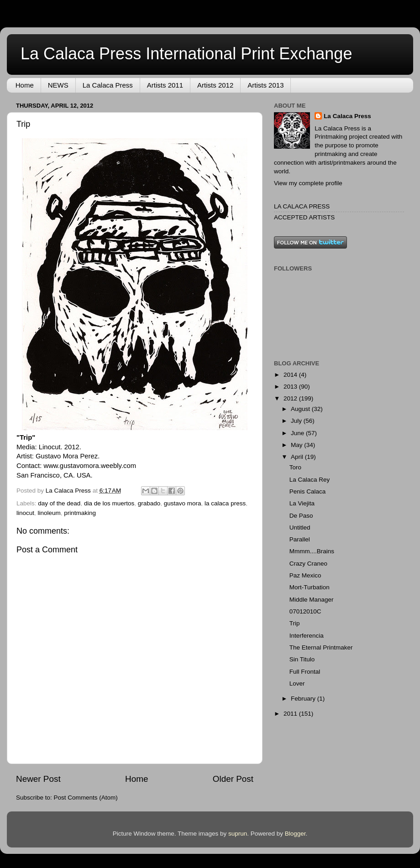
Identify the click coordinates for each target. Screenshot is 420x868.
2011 (291, 714)
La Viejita (302, 503)
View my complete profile (308, 183)
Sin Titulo (302, 659)
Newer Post (38, 779)
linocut (25, 513)
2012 (291, 398)
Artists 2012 (215, 85)
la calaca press (225, 503)
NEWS (58, 85)
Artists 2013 (265, 85)
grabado (149, 503)
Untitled (300, 528)
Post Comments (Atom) (86, 798)
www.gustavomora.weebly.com (90, 466)
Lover (297, 683)
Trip (295, 623)
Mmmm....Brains (312, 551)
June (298, 433)
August (301, 409)
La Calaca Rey (310, 480)
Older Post (233, 779)
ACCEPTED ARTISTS (304, 217)
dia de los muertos (109, 503)
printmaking (80, 513)
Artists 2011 (165, 85)
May (297, 445)
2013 (291, 387)
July (297, 421)
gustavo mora (183, 503)
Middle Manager (312, 600)
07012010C (305, 611)
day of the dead (59, 503)
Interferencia (307, 636)
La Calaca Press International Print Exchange (186, 54)
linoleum (49, 513)
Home (25, 85)
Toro (295, 467)
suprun (238, 834)
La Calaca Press (108, 85)
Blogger (295, 834)
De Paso (301, 516)
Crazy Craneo (308, 564)
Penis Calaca (308, 491)
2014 (291, 375)
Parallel (300, 539)
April (298, 457)
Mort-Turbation (310, 587)
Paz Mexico (305, 575)
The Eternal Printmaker (321, 647)
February (304, 699)
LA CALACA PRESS (302, 206)
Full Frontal (305, 672)
